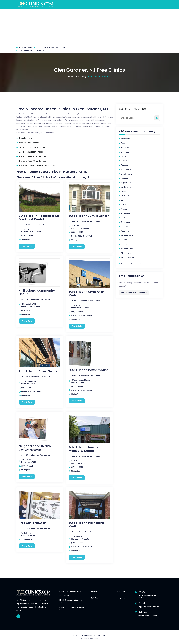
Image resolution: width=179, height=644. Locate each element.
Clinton (124, 161)
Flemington (125, 165)
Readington (126, 222)
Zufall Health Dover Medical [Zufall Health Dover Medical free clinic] (89, 370)
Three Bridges (127, 249)
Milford (124, 200)
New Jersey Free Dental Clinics (134, 293)
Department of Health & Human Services (72, 609)
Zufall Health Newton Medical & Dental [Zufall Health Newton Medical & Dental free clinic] (84, 449)
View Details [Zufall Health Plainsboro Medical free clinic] (77, 557)
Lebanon (124, 192)
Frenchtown (126, 169)
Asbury (124, 143)
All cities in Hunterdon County (133, 264)
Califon (124, 156)
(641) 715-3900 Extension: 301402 (55, 47)
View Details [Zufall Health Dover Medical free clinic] (77, 401)
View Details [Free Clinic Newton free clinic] (27, 546)
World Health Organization (69, 596)
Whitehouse (126, 253)
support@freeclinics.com (34, 50)
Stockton (125, 244)
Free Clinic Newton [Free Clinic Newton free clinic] (32, 523)
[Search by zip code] (157, 118)
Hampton (125, 178)
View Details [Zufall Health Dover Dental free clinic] (27, 402)
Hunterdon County (143, 132)
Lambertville (126, 187)
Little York (125, 196)
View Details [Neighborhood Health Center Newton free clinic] (27, 476)
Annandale (125, 139)
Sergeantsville (127, 235)
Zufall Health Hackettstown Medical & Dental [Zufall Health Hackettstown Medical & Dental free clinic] (39, 218)
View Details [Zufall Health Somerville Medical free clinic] (77, 326)
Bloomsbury (126, 152)
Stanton (124, 240)
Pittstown (125, 209)
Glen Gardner (126, 174)
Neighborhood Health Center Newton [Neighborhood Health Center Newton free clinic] (35, 448)
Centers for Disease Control (70, 591)
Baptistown (125, 148)
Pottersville (125, 213)
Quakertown (126, 218)
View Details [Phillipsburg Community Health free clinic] (27, 321)
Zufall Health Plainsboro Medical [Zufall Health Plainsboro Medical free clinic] (86, 525)
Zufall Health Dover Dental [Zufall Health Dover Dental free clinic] (38, 371)
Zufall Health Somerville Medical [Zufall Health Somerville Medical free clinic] (86, 294)
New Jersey (81, 77)
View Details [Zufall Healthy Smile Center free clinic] (77, 247)
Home (71, 77)
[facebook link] (18, 616)
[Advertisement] (90, 27)
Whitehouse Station (129, 257)
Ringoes (124, 227)
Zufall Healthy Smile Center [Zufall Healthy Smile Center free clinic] (89, 216)
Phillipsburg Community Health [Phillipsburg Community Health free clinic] (37, 292)
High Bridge (126, 183)
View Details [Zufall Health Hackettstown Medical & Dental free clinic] (27, 246)
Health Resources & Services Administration (71, 602)
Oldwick (124, 205)
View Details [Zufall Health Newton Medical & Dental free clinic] (77, 478)
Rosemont (125, 231)
